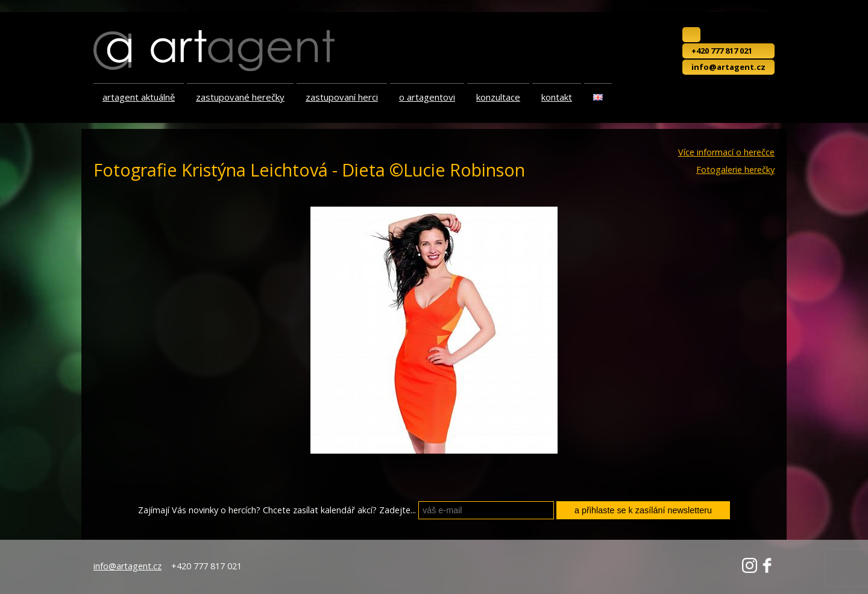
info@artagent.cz (728, 67)
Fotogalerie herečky (735, 170)
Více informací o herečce (726, 152)
